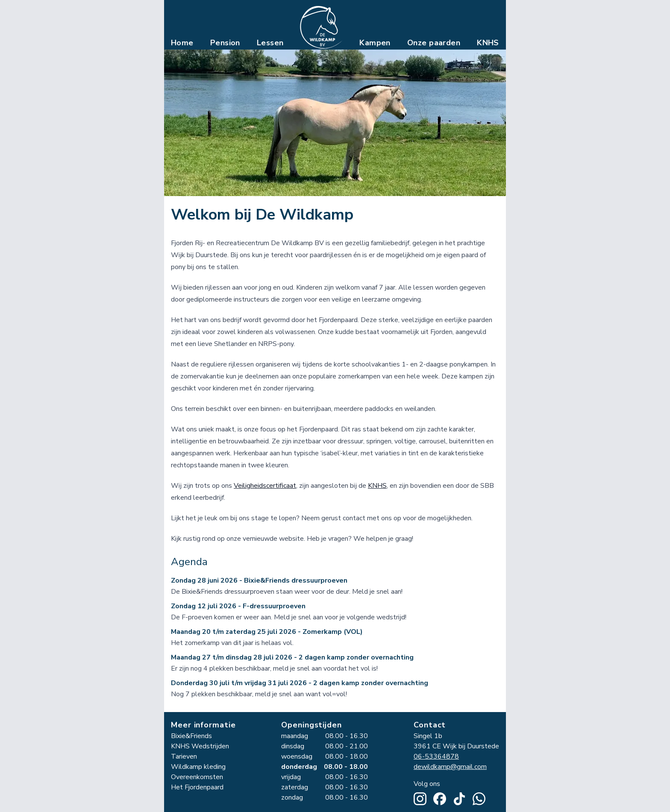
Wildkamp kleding (198, 767)
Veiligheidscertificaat (265, 487)
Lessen (270, 43)
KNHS (488, 43)
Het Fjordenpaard (197, 787)
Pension (225, 43)
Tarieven (184, 756)
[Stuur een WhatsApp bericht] (479, 799)
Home (182, 43)
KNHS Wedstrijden (200, 746)
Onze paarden (434, 43)
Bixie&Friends (191, 736)
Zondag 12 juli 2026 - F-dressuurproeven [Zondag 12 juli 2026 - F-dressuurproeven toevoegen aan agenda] (238, 608)
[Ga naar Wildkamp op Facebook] (440, 799)
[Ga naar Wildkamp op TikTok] (459, 799)
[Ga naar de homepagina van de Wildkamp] (321, 27)
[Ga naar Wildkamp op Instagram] (420, 799)
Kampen (375, 43)
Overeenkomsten (197, 777)
